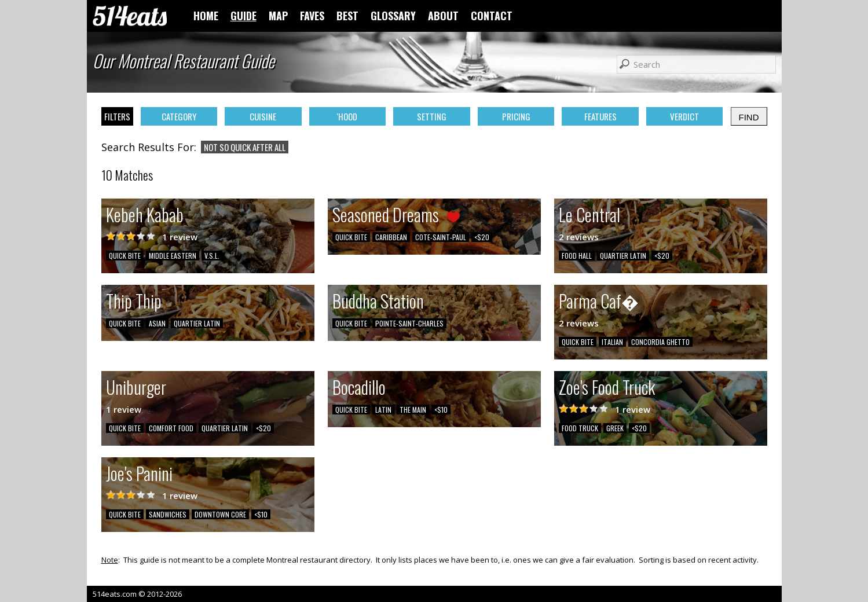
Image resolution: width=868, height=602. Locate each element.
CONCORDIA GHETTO (660, 342)
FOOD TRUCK (580, 428)
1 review (180, 237)
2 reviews (579, 237)
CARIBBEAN (391, 237)
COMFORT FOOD (171, 428)
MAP (278, 16)
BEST (347, 16)
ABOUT (443, 16)
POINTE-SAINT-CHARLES (409, 323)
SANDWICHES (168, 514)
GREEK (615, 428)
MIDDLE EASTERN (173, 256)
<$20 (482, 237)
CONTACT (492, 16)
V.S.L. (212, 256)
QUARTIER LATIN (623, 256)
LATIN (383, 410)
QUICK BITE (125, 256)
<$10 (441, 410)
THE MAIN (413, 410)
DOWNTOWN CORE (220, 514)
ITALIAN (612, 342)
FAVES (312, 16)
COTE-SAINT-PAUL (441, 237)
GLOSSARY (393, 16)
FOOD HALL (577, 256)
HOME (206, 16)
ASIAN (157, 323)
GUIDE (243, 16)
